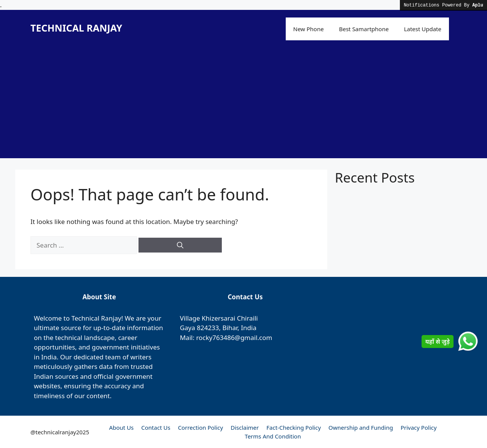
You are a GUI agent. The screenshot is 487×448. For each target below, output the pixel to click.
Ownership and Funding (361, 427)
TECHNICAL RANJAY (76, 28)
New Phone (309, 29)
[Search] (180, 245)
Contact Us (156, 427)
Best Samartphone (364, 29)
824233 (208, 328)
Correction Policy (201, 427)
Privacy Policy (419, 427)
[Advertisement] (243, 105)
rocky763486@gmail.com (234, 338)
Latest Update (423, 29)
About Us (122, 427)
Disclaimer (245, 427)
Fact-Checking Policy (294, 427)
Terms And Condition (273, 436)
